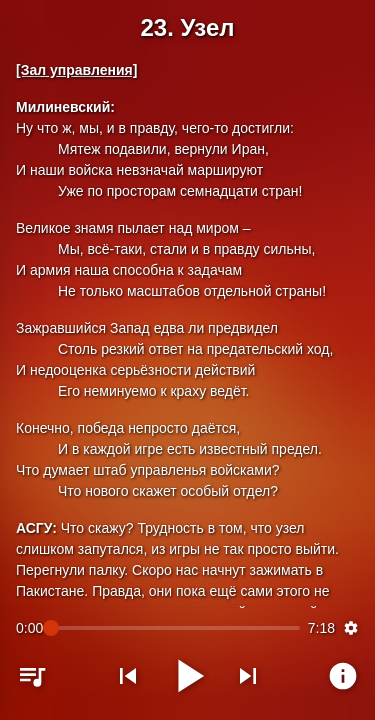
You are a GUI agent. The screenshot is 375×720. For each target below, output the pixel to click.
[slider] (175, 628)
